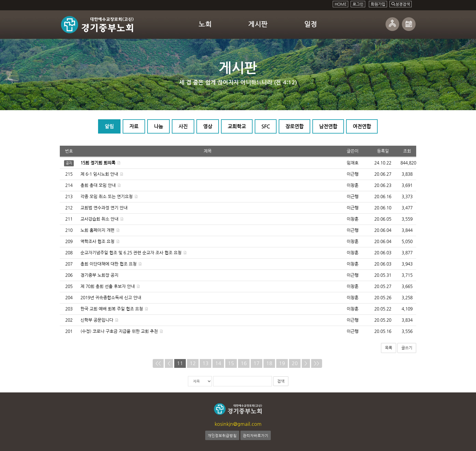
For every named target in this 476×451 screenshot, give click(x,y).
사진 (183, 127)
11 (180, 363)
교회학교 (237, 127)
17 (257, 363)
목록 (389, 348)
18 (269, 363)
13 (206, 363)
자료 (134, 127)
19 (282, 363)
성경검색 (401, 4)
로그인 (358, 4)
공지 (69, 163)
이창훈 (353, 186)
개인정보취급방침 (222, 435)
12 (193, 363)
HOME (340, 4)
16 (244, 363)
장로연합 (294, 127)
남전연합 (328, 127)
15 (231, 363)
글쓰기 (407, 348)
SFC (266, 127)
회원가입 (378, 4)
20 (295, 363)
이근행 (353, 174)
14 (218, 363)
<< (158, 363)
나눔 (158, 127)
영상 (208, 127)
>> (317, 363)
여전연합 (362, 127)
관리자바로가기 (256, 435)
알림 (109, 127)
